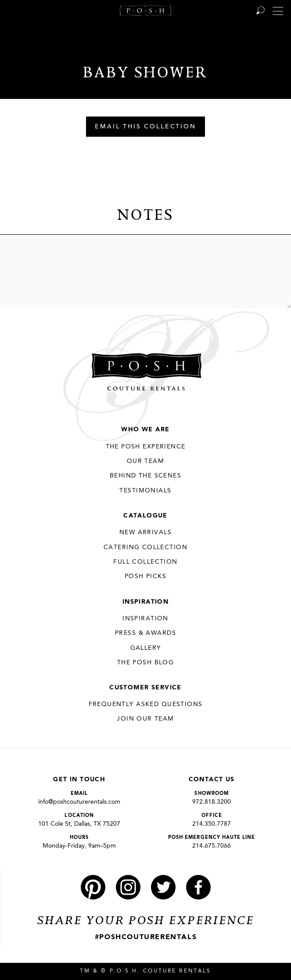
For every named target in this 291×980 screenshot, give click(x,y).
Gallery (146, 648)
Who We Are (145, 430)
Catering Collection (145, 547)
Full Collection (145, 562)
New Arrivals (145, 532)
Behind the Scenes (145, 476)
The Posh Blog (145, 663)
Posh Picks (145, 576)
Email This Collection (145, 127)
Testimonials (145, 491)
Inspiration (146, 602)
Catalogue (145, 516)
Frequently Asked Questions (146, 704)
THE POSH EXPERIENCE (146, 447)
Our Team (145, 461)
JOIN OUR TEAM (145, 719)
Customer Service (145, 688)
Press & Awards (145, 633)
